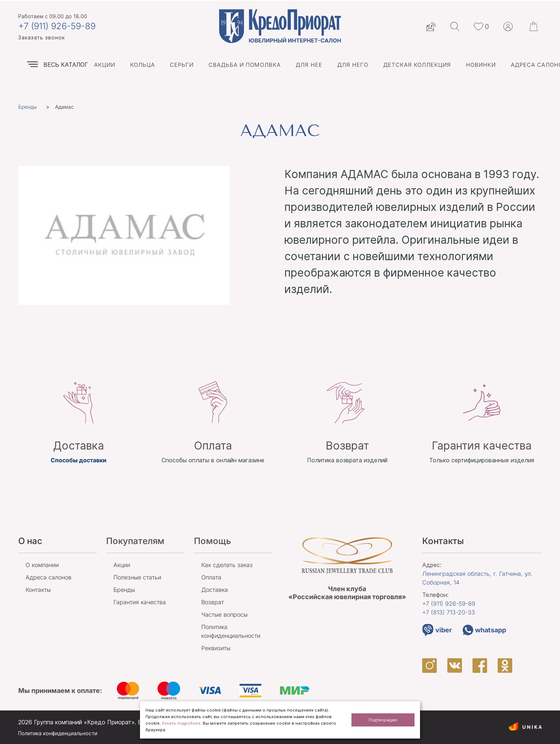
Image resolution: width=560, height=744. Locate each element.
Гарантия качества (140, 602)
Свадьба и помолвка (245, 65)
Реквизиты (216, 648)
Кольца (143, 65)
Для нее (309, 65)
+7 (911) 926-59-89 (57, 26)
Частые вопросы (224, 614)
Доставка (215, 590)
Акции (105, 65)
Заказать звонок (42, 37)
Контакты (38, 590)
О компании (42, 565)
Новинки (481, 65)
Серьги (182, 65)
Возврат (213, 602)
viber (437, 630)
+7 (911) (449, 604)
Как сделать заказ (227, 565)
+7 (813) (449, 612)
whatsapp (484, 630)
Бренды (124, 590)
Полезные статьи (137, 577)
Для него (353, 65)
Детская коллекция (417, 65)
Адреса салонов (48, 577)
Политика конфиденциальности (58, 733)
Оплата (211, 577)
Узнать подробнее (181, 723)
